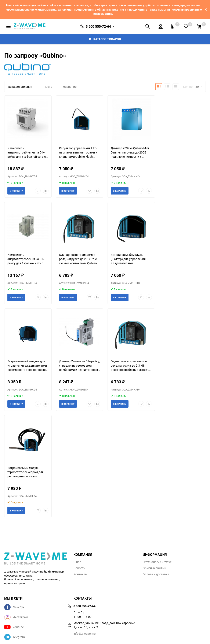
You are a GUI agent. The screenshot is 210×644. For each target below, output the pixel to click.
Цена (49, 87)
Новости (79, 568)
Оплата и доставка (156, 574)
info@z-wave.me (84, 634)
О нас (77, 562)
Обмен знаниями (154, 568)
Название (70, 87)
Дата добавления (21, 87)
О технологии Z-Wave (157, 562)
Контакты (80, 574)
